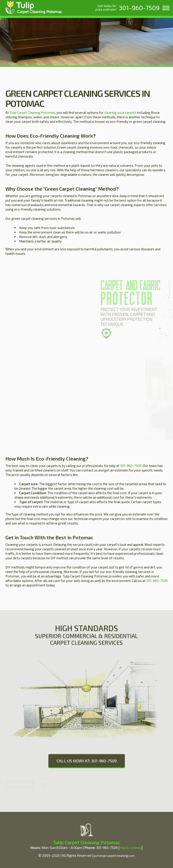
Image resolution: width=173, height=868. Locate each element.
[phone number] (139, 8)
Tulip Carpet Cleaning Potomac (32, 112)
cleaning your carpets (120, 112)
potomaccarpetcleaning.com (114, 856)
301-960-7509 (131, 466)
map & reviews (130, 848)
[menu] (166, 8)
